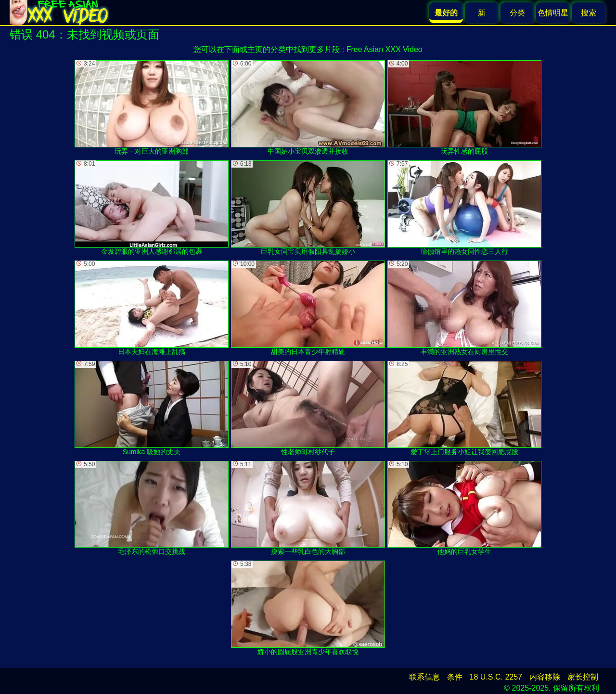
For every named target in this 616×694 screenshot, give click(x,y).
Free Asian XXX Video (385, 49)
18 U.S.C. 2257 (496, 677)
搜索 (589, 13)
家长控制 (583, 677)
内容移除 (545, 677)
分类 (517, 13)
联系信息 (424, 677)
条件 (455, 677)
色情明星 (553, 13)
